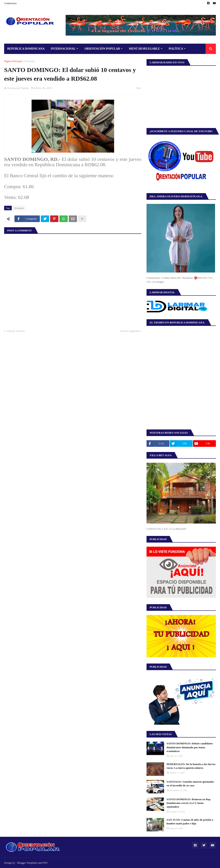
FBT (45, 863)
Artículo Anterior (15, 331)
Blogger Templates (27, 863)
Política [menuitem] (176, 49)
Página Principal (13, 61)
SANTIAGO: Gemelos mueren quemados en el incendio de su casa (190, 784)
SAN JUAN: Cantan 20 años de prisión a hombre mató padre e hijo (190, 822)
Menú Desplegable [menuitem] (144, 49)
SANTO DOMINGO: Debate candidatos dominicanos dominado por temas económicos (190, 747)
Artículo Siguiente (129, 331)
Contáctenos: (11, 3)
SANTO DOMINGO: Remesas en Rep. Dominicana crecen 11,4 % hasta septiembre (189, 803)
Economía (30, 61)
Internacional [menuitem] (63, 49)
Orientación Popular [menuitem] (102, 49)
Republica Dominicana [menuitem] (26, 49)
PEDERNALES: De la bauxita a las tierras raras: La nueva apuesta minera (191, 766)
